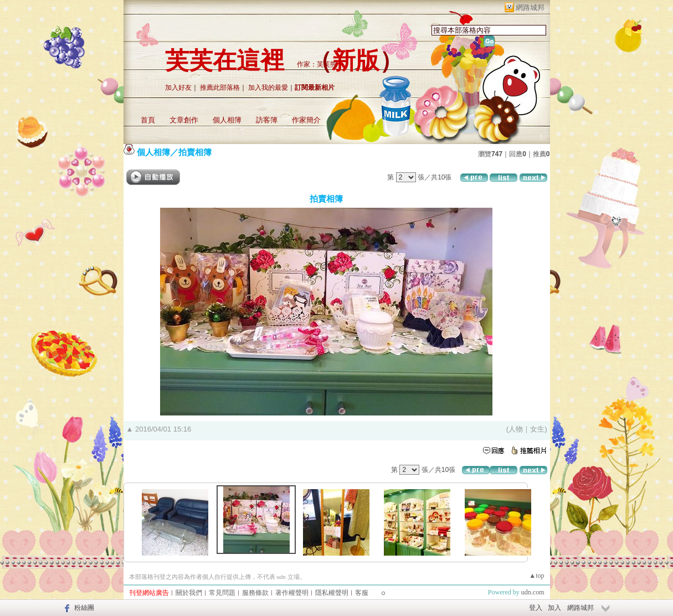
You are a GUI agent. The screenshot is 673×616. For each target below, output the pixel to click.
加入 (554, 608)
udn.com (533, 592)
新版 (356, 61)
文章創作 (184, 120)
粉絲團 (84, 608)
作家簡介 (306, 120)
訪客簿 (267, 120)
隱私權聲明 (332, 593)
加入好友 (178, 88)
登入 (536, 608)
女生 (537, 429)
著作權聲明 (292, 593)
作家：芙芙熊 (317, 64)
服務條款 (255, 593)
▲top (536, 576)
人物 (516, 429)
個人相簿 (227, 120)
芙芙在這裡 (225, 61)
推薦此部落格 (220, 88)
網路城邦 (530, 7)
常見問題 (222, 593)
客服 (362, 593)
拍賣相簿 (195, 152)
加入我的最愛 (268, 88)
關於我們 (189, 593)
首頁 (148, 120)
